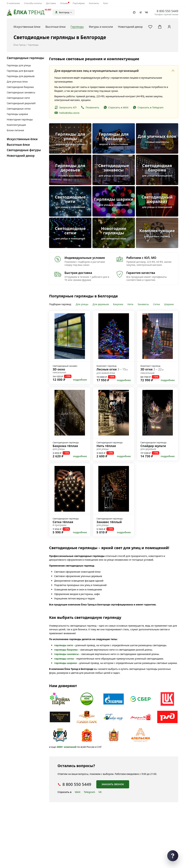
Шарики (169, 304)
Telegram (89, 792)
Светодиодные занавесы (21, 92)
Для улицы (82, 304)
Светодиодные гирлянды (25, 58)
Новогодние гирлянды (20, 119)
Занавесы (143, 304)
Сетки (157, 304)
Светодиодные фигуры (24, 150)
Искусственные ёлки (22, 139)
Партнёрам (79, 3)
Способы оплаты (33, 3)
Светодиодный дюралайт (21, 103)
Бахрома (118, 304)
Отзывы (64, 3)
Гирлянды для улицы (19, 65)
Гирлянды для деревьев (21, 76)
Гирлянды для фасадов (20, 71)
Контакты (94, 3)
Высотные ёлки (18, 145)
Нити (130, 304)
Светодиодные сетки (19, 109)
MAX (78, 792)
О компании (13, 3)
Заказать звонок (113, 784)
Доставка (51, 3)
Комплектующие (16, 125)
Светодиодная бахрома (20, 87)
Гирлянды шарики (17, 114)
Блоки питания (15, 130)
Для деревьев (101, 304)
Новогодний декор (21, 156)
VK (100, 792)
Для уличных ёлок (17, 82)
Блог (106, 3)
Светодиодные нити (18, 98)
